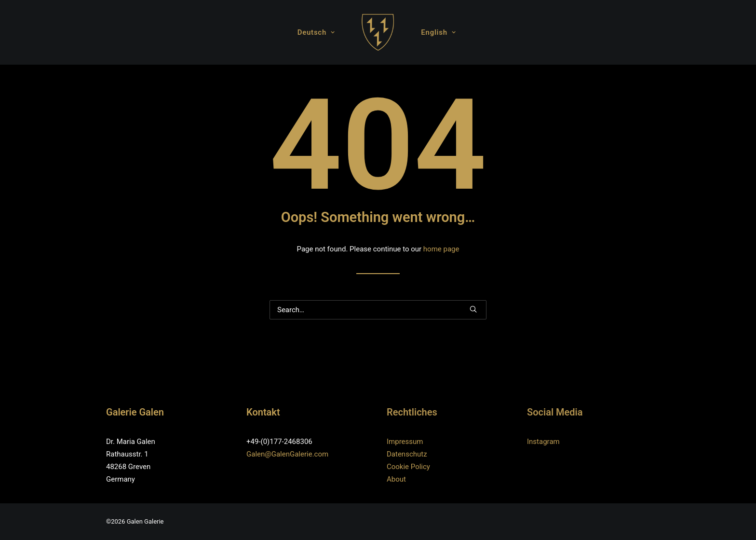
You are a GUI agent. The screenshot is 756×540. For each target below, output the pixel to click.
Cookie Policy (408, 467)
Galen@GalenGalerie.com (287, 454)
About (396, 479)
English (438, 32)
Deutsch (316, 32)
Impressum (405, 442)
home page (441, 249)
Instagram (543, 442)
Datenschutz (407, 454)
